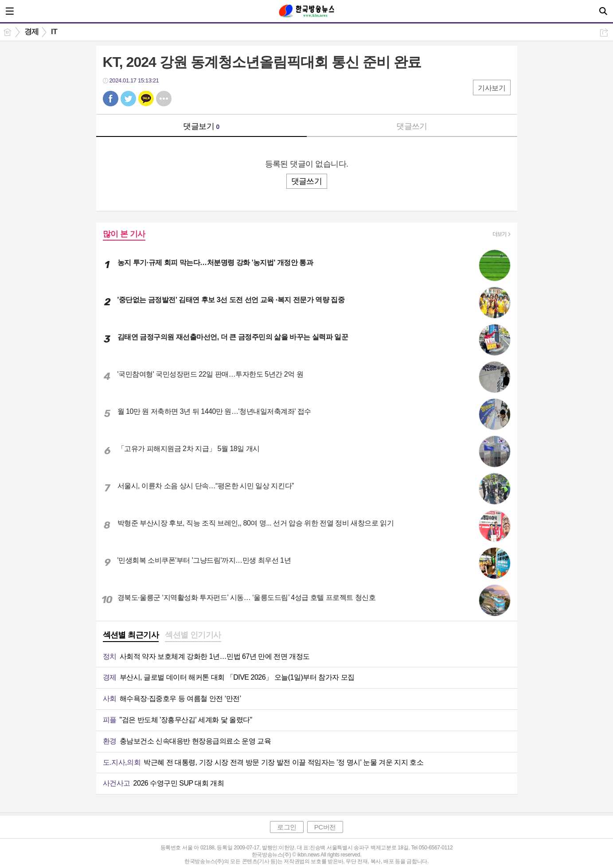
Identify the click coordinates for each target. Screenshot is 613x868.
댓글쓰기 (412, 126)
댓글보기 (201, 126)
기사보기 (492, 88)
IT (54, 32)
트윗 (128, 99)
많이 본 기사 (124, 234)
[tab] (131, 636)
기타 (164, 99)
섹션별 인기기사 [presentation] (193, 635)
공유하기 (604, 33)
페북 (111, 99)
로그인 (287, 827)
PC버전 (325, 827)
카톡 (146, 99)
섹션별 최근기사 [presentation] (131, 635)
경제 (32, 32)
